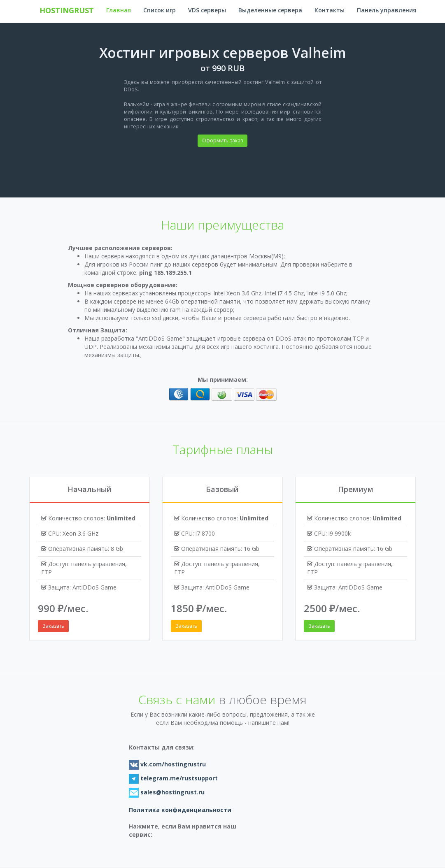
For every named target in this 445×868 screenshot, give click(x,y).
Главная (119, 10)
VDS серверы (207, 10)
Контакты (330, 10)
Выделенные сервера (270, 10)
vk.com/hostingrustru (172, 764)
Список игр (160, 10)
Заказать (53, 626)
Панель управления (387, 10)
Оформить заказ (223, 140)
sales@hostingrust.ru (172, 792)
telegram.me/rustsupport (178, 778)
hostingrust (67, 10)
